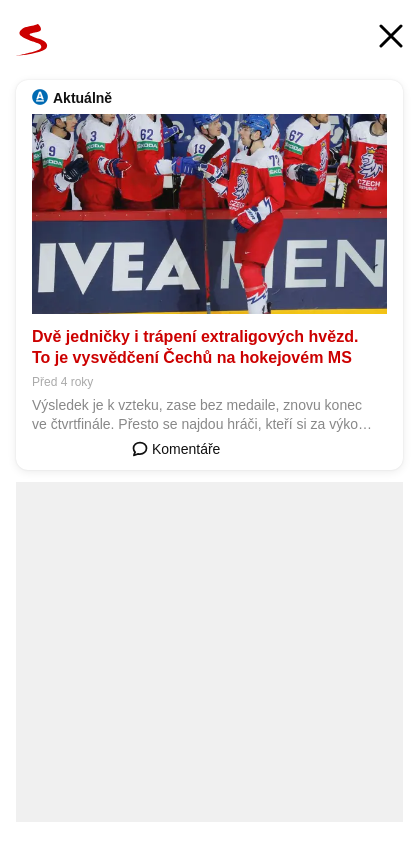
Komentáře (176, 449)
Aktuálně (82, 98)
